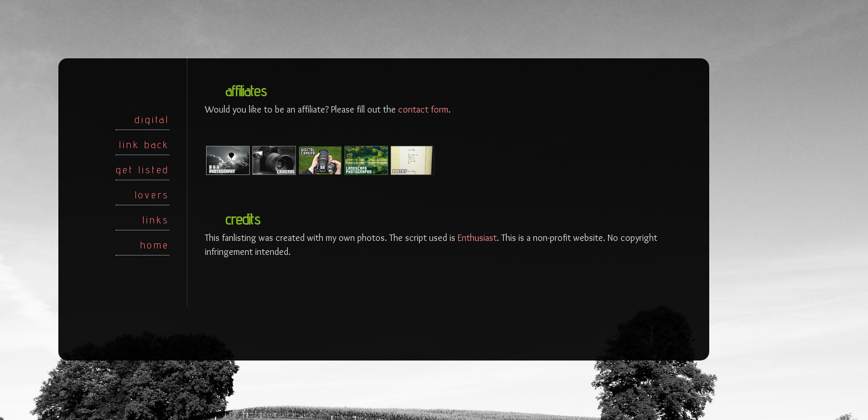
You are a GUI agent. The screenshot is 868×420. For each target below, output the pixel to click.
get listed (142, 169)
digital (152, 119)
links (156, 220)
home (155, 245)
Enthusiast (477, 238)
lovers (152, 195)
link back (144, 144)
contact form (423, 109)
